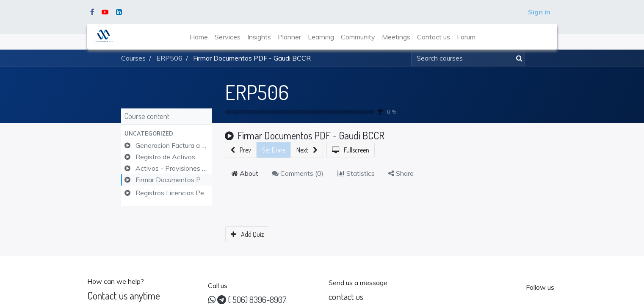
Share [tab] (401, 173)
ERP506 (257, 92)
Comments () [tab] (298, 173)
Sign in (539, 12)
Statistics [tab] (356, 173)
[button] (167, 134)
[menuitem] (199, 37)
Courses (133, 58)
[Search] (518, 58)
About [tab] (245, 173)
